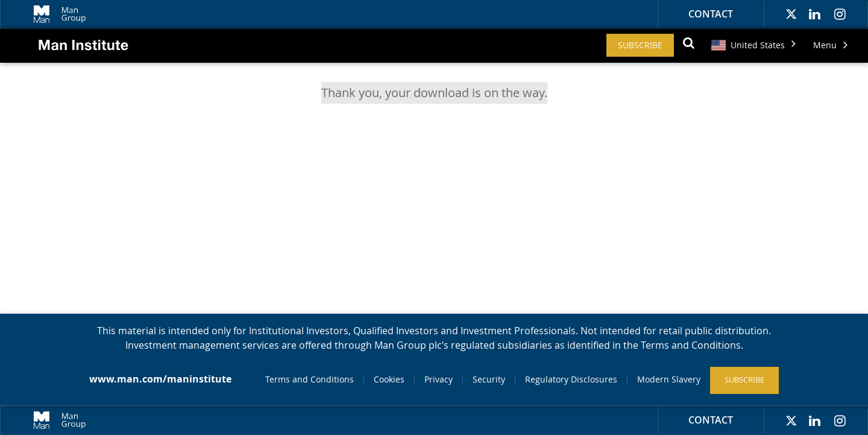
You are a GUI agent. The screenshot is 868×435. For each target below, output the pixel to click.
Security (489, 379)
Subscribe (640, 45)
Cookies (389, 379)
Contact (711, 14)
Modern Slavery (669, 379)
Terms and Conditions (310, 379)
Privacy (439, 379)
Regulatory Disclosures (571, 379)
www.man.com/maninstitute (160, 379)
